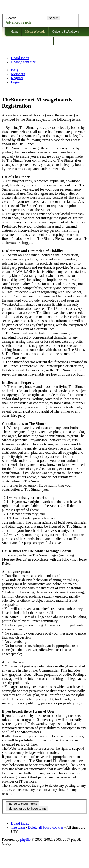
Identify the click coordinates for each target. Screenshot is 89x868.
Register (17, 78)
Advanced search (18, 22)
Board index (20, 58)
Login (15, 82)
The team (18, 827)
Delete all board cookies (46, 827)
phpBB (25, 839)
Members (18, 74)
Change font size (23, 62)
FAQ (15, 70)
